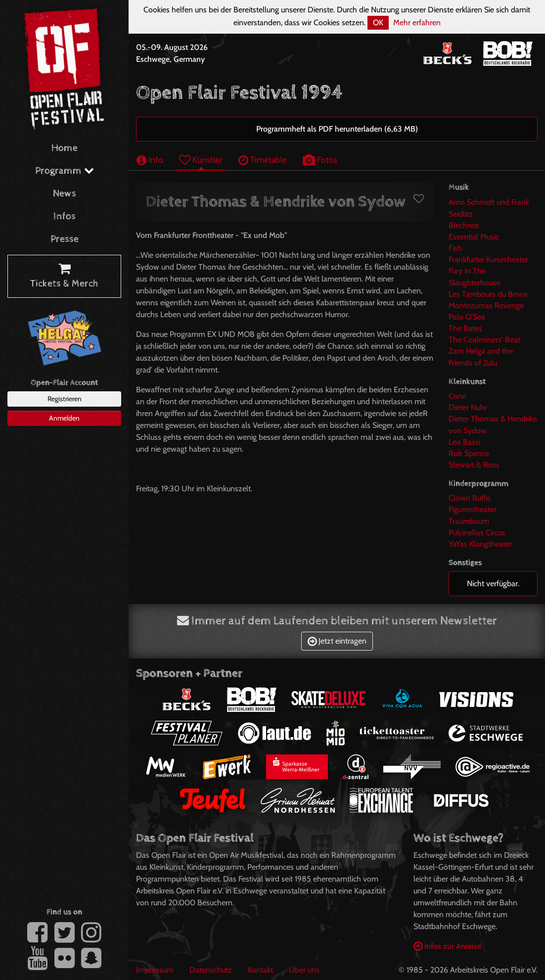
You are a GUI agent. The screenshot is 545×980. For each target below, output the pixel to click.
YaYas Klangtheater (480, 544)
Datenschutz (211, 970)
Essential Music (474, 237)
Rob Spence (469, 453)
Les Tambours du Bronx (488, 294)
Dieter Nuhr (468, 407)
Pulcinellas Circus (477, 533)
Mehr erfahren (417, 23)
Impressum (155, 970)
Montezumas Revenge (486, 305)
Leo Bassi (464, 442)
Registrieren (65, 399)
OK (378, 23)
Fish (455, 248)
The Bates (465, 328)
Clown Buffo (470, 498)
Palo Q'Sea (467, 317)
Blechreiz (464, 225)
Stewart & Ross (474, 465)
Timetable (263, 160)
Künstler (201, 160)
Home (65, 148)
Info (150, 160)
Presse (65, 239)
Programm (65, 171)
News (65, 194)
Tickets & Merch (64, 277)
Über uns (304, 970)
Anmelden (64, 418)
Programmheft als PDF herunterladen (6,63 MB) (337, 129)
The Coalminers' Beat (484, 340)
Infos (65, 216)
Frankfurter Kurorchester (488, 259)
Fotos (320, 160)
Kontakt (260, 970)
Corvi (457, 396)
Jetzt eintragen (337, 641)
